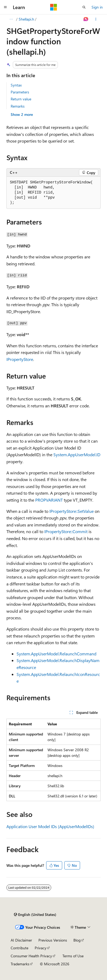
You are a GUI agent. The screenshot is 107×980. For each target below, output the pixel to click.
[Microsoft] (54, 7)
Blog (77, 940)
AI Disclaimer (21, 940)
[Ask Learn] (86, 19)
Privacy (41, 948)
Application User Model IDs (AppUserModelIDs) (50, 826)
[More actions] (96, 19)
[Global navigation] (5, 7)
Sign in (97, 7)
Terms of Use (73, 956)
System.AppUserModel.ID (77, 454)
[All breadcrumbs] (11, 19)
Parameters (20, 92)
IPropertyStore (20, 359)
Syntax (16, 85)
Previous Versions (53, 940)
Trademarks (20, 964)
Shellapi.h (26, 19)
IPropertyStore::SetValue (72, 511)
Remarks (18, 106)
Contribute (19, 948)
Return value (21, 99)
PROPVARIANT (49, 500)
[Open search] (84, 7)
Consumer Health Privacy (31, 956)
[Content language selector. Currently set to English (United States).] (35, 915)
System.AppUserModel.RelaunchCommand (56, 654)
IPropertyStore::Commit (66, 531)
